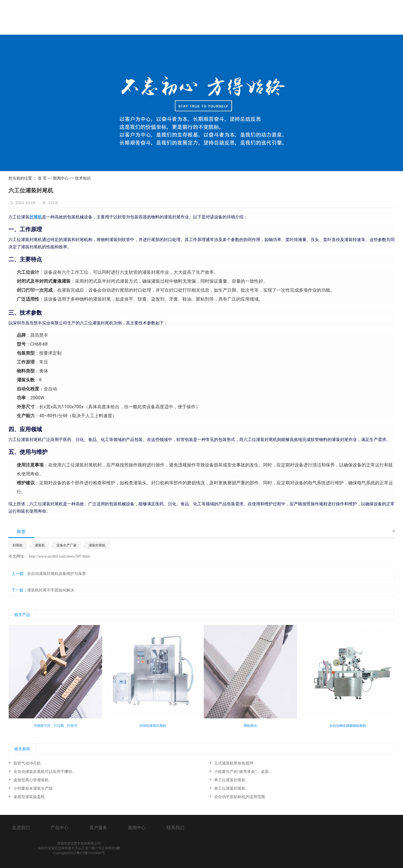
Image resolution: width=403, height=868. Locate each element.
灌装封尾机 (97, 545)
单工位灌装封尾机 (229, 780)
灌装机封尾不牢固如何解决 (51, 590)
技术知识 (83, 178)
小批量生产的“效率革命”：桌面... (242, 772)
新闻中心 (338, 18)
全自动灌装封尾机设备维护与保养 (57, 574)
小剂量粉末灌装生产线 (32, 788)
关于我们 (216, 18)
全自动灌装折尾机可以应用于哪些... (44, 772)
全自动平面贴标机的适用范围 (239, 797)
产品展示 (256, 18)
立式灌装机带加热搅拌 (233, 763)
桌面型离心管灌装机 (31, 780)
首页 (180, 18)
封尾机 (18, 545)
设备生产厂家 (67, 545)
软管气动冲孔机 (27, 763)
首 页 (42, 178)
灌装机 (40, 545)
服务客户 (297, 18)
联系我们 (379, 18)
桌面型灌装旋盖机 (29, 797)
